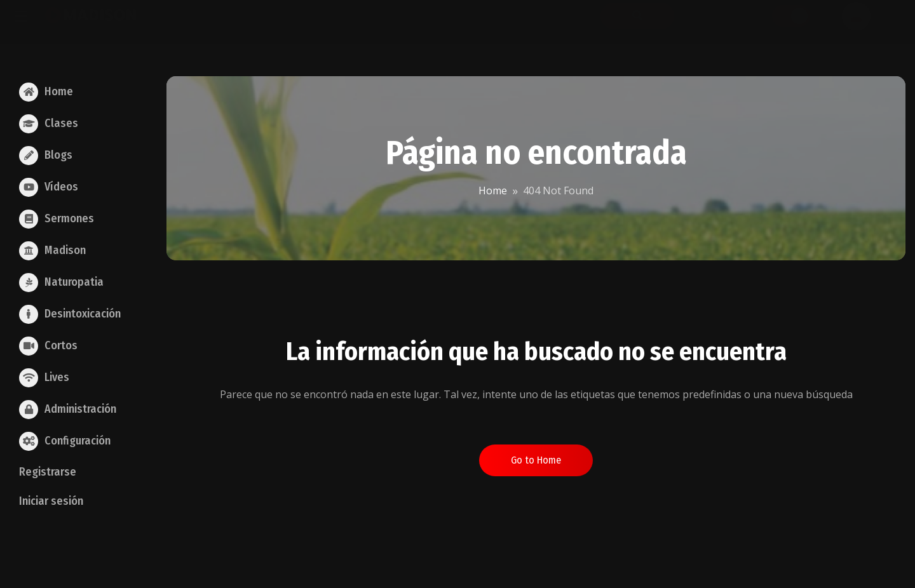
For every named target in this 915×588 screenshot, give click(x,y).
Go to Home (536, 460)
